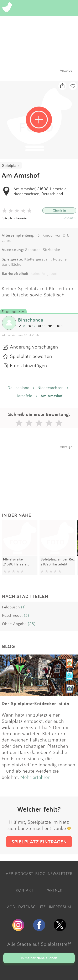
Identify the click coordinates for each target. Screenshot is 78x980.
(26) (32, 624)
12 (32, 326)
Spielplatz (11, 165)
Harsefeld (24, 396)
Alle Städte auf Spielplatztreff (39, 944)
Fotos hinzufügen (28, 365)
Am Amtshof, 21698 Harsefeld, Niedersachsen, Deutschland (40, 191)
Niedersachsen (51, 388)
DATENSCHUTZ (32, 907)
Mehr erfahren (35, 777)
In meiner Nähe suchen (39, 958)
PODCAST (24, 874)
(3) (27, 615)
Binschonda (31, 320)
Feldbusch (11, 607)
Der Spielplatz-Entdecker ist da (35, 703)
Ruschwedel (12, 615)
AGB (11, 907)
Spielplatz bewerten (15, 218)
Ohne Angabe (14, 624)
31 (22, 326)
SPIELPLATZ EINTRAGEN (39, 842)
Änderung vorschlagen (34, 347)
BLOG (41, 874)
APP (9, 874)
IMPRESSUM (60, 907)
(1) (24, 607)
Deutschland (19, 388)
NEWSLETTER (60, 874)
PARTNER (54, 890)
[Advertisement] (41, 475)
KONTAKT (25, 890)
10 (42, 326)
